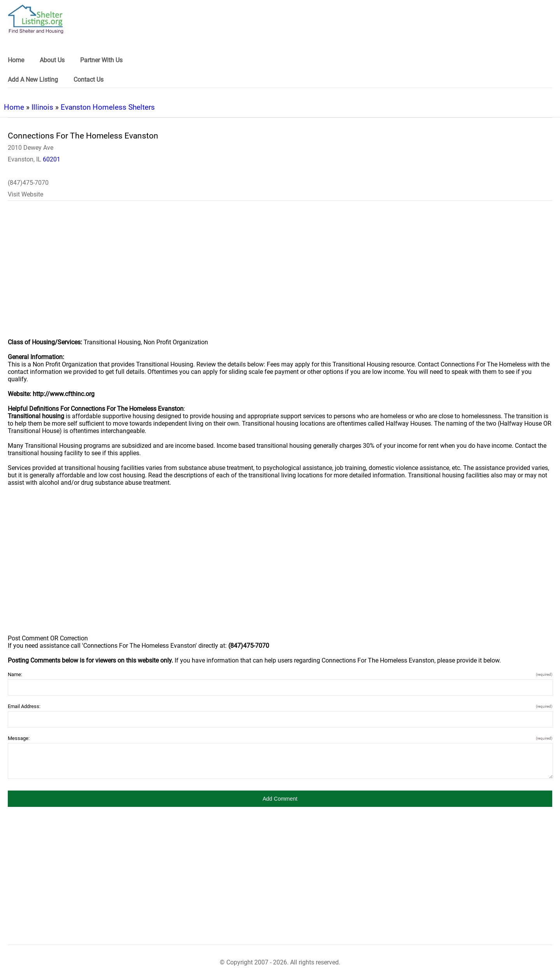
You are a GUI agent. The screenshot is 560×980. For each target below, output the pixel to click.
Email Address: (280, 706)
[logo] (36, 19)
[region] (280, 275)
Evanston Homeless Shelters (108, 107)
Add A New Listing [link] (33, 80)
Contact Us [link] (88, 80)
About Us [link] (52, 60)
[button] (280, 799)
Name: (280, 674)
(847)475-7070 (28, 183)
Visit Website (25, 194)
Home (14, 107)
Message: (280, 738)
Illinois (42, 107)
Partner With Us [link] (101, 60)
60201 (52, 159)
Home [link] (16, 60)
